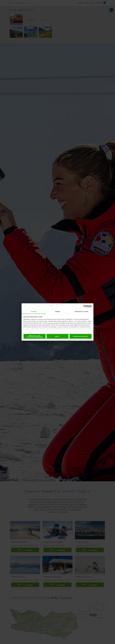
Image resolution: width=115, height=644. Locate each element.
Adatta (58, 336)
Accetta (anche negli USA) (80, 336)
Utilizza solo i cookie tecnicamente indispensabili (34, 336)
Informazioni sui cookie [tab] (81, 312)
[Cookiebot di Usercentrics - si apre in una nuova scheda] (85, 306)
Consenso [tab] (34, 312)
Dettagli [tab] (57, 312)
